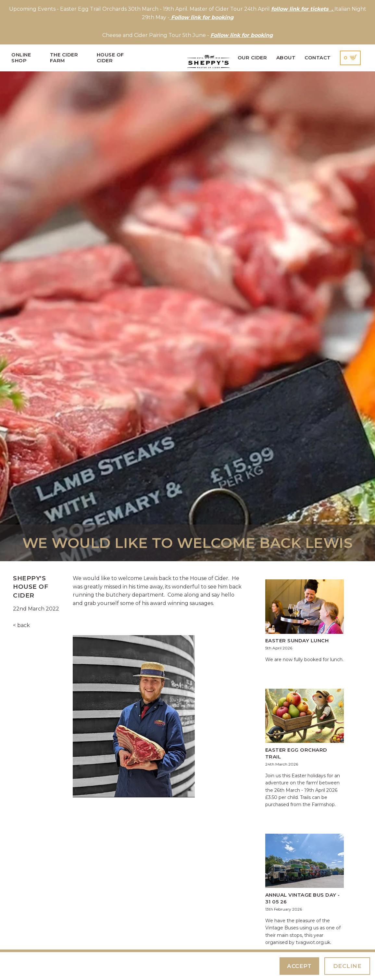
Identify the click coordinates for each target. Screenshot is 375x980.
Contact (318, 58)
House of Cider (110, 58)
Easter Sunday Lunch (297, 641)
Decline (347, 966)
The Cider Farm (64, 58)
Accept (299, 966)
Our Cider (252, 58)
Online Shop (21, 58)
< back (21, 625)
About (286, 58)
